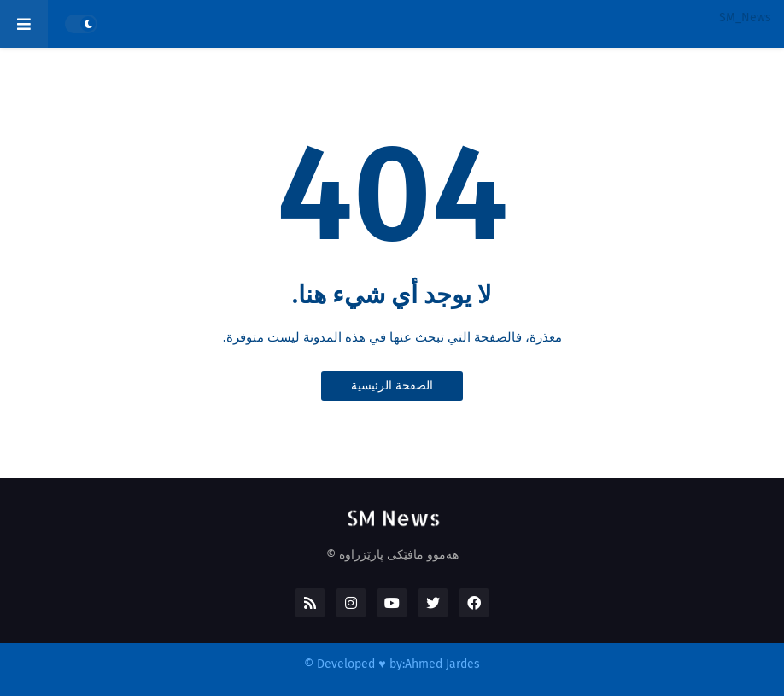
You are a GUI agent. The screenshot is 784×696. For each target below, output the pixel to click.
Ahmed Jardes (442, 664)
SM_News (745, 18)
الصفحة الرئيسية (392, 386)
